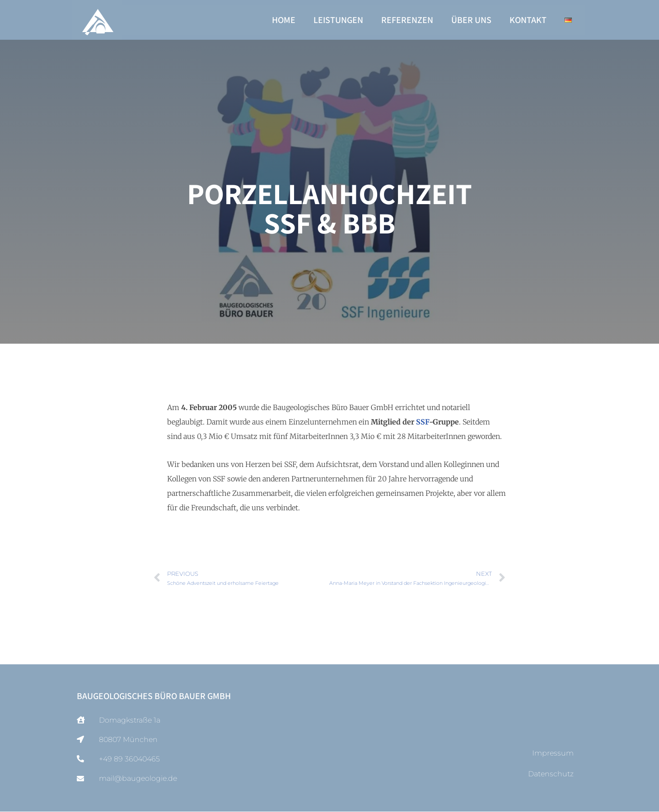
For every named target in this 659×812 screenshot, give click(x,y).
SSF (423, 422)
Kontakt (528, 20)
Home (284, 20)
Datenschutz (551, 774)
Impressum (553, 754)
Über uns (471, 20)
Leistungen (338, 20)
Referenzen (407, 20)
